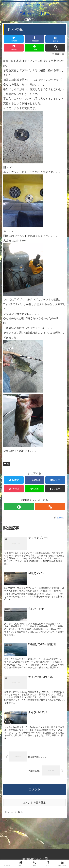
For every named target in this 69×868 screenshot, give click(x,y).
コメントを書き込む (34, 803)
